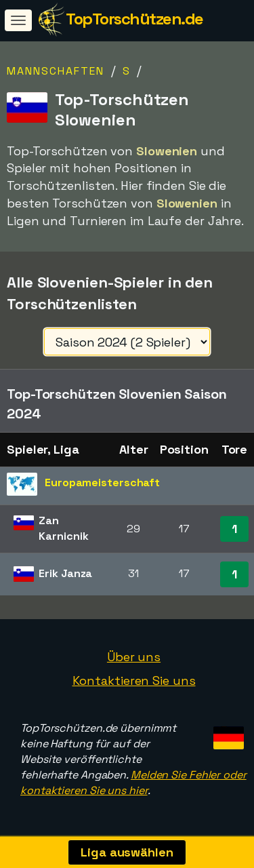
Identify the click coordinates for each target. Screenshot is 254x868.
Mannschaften (56, 71)
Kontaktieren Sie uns (134, 680)
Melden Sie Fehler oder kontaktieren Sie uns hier (133, 783)
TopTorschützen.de (134, 19)
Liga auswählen (127, 852)
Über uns (134, 657)
